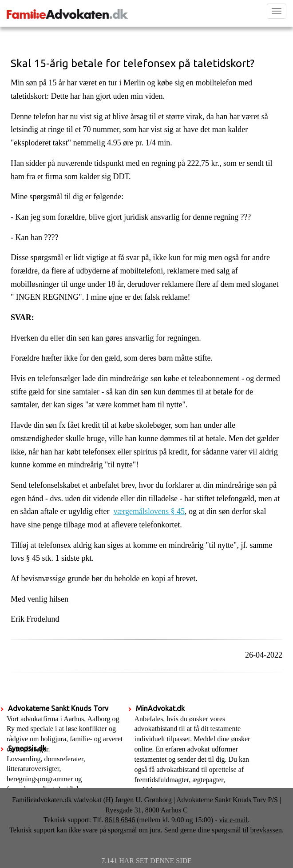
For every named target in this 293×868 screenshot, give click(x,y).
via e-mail (234, 820)
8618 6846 (120, 820)
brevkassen (266, 830)
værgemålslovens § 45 (149, 511)
